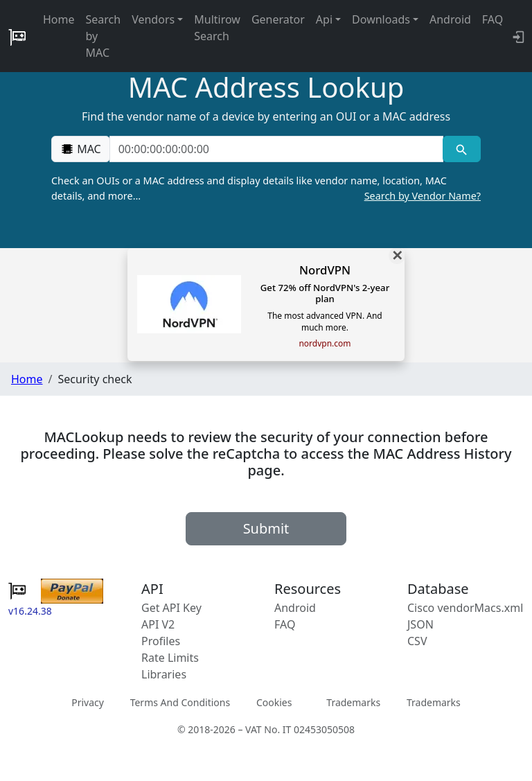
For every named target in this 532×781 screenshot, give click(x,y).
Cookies (274, 702)
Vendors (153, 19)
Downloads (381, 19)
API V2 (158, 624)
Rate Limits (170, 658)
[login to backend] (517, 36)
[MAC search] (462, 149)
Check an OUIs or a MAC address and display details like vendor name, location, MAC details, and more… (266, 188)
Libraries (164, 674)
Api (324, 19)
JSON (420, 624)
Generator (278, 19)
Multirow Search (217, 28)
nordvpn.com (325, 344)
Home (59, 19)
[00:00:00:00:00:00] (276, 149)
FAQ (493, 19)
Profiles (161, 641)
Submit (266, 528)
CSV (417, 641)
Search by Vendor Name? (423, 196)
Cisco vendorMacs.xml (465, 608)
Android (450, 19)
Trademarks (353, 702)
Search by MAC (104, 36)
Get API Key (171, 608)
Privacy (88, 702)
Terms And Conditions (180, 702)
